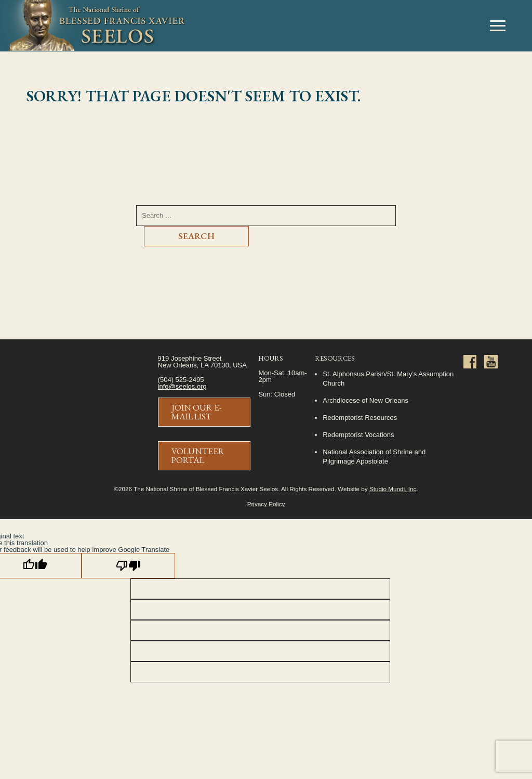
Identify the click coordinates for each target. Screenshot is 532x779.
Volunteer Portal (198, 455)
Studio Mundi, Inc (393, 489)
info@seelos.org (182, 386)
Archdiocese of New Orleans (365, 400)
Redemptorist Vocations (358, 435)
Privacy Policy (266, 504)
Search (196, 236)
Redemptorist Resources (360, 418)
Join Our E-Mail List (197, 412)
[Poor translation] (128, 566)
